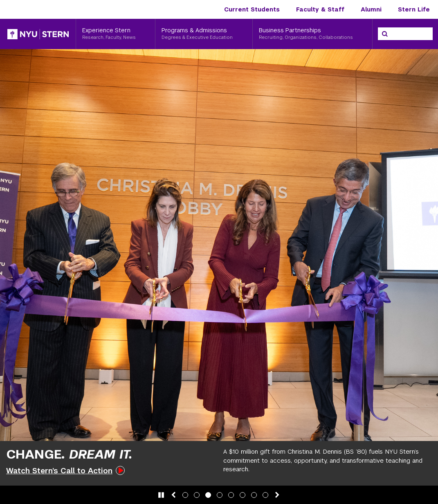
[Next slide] (277, 495)
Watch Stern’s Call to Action (59, 471)
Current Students (252, 9)
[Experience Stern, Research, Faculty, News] (116, 34)
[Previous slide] (173, 495)
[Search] (385, 34)
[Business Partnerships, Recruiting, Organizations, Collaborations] (312, 34)
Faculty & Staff (320, 9)
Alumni (371, 9)
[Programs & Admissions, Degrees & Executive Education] (204, 34)
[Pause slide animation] (161, 495)
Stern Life (414, 9)
